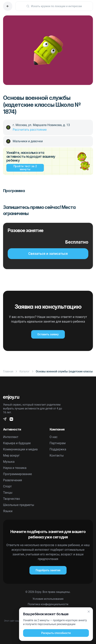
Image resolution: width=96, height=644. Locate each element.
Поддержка (58, 449)
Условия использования (48, 599)
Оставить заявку (48, 334)
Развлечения (13, 480)
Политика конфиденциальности (48, 604)
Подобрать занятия (48, 570)
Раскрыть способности (56, 633)
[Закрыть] (89, 612)
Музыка (9, 462)
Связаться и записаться (48, 254)
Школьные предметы (19, 505)
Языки (8, 511)
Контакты (57, 455)
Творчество (12, 499)
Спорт (7, 486)
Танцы (8, 493)
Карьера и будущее (17, 443)
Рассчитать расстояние (30, 130)
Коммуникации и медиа (20, 449)
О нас (54, 437)
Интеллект (11, 437)
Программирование (18, 474)
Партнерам (58, 443)
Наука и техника (15, 468)
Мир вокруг (11, 455)
